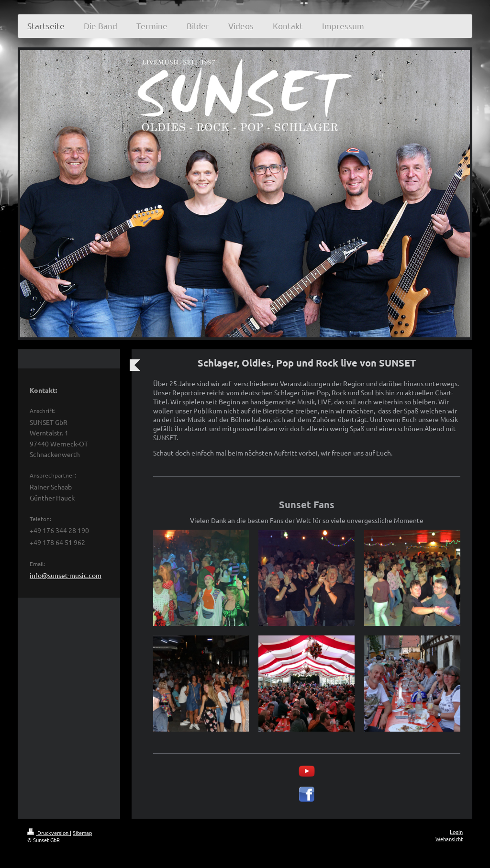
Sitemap (82, 833)
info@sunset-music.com (66, 575)
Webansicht (449, 839)
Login (456, 832)
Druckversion (49, 833)
